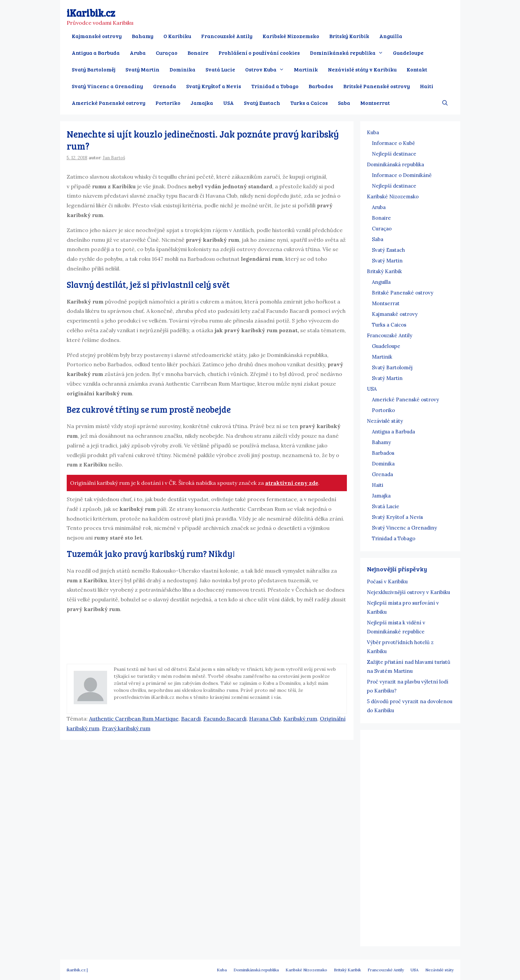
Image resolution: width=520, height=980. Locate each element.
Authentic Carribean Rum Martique (134, 719)
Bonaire (198, 53)
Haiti (427, 86)
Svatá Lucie (220, 69)
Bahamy (143, 36)
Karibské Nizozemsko (291, 36)
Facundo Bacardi (225, 719)
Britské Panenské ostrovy (377, 86)
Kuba (373, 132)
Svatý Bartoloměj (94, 69)
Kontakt (417, 69)
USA (228, 103)
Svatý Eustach (262, 103)
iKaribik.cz (91, 13)
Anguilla (391, 36)
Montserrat (375, 103)
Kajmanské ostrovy (97, 36)
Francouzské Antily (227, 36)
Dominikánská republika (349, 53)
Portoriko (168, 103)
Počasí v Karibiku (387, 581)
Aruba (138, 53)
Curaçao (167, 53)
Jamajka (202, 103)
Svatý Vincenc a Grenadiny (107, 86)
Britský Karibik (349, 36)
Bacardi (191, 719)
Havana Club (265, 719)
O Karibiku (177, 36)
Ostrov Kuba (267, 69)
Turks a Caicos (309, 103)
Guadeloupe (408, 53)
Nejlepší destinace (394, 154)
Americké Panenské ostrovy (109, 103)
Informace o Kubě (393, 143)
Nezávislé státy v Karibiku (362, 69)
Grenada (165, 86)
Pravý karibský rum (126, 728)
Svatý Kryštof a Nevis (214, 86)
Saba (344, 103)
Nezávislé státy (385, 421)
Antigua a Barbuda (96, 53)
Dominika (182, 69)
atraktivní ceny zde (292, 483)
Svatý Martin (142, 69)
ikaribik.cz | (77, 970)
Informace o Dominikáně (402, 175)
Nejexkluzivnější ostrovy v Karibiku (408, 592)
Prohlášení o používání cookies (259, 53)
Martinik (306, 69)
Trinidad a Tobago (275, 86)
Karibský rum (300, 719)
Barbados (321, 86)
